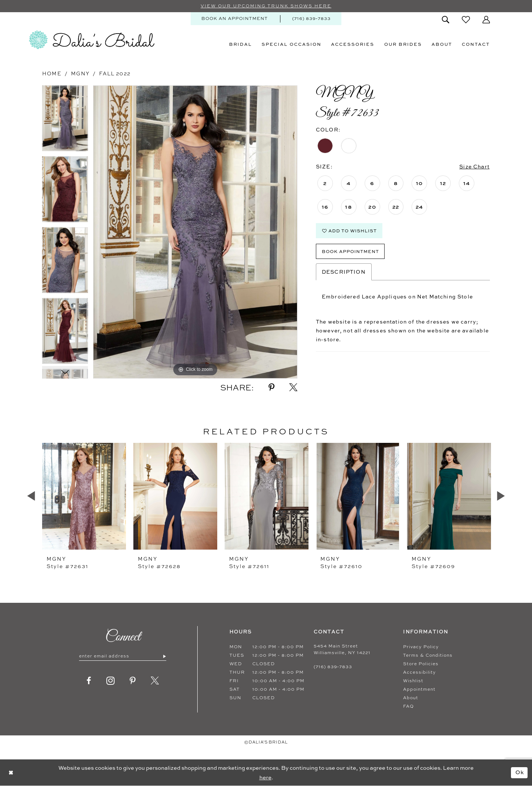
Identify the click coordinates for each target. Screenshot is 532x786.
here (265, 777)
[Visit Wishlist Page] (466, 20)
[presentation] (84, 496)
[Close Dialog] (11, 773)
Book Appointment (350, 251)
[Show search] (446, 20)
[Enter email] (123, 656)
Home (52, 73)
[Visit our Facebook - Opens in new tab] (89, 681)
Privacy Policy (421, 647)
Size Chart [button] (474, 167)
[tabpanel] (65, 121)
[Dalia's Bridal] (92, 40)
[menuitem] (235, 19)
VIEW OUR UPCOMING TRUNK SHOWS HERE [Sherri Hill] (266, 6)
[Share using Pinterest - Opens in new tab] (272, 387)
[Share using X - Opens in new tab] (293, 387)
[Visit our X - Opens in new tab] (155, 681)
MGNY (80, 73)
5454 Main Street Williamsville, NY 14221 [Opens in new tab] (342, 649)
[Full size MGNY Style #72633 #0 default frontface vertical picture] (195, 232)
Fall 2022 (115, 73)
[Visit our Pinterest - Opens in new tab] (133, 681)
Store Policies (421, 664)
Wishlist (413, 681)
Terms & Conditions (428, 655)
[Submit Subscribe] (164, 656)
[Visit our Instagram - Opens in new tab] (111, 681)
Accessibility (420, 672)
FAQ (408, 706)
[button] (486, 20)
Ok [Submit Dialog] (520, 772)
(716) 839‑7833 (333, 667)
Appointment (419, 689)
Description (344, 272)
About (411, 698)
